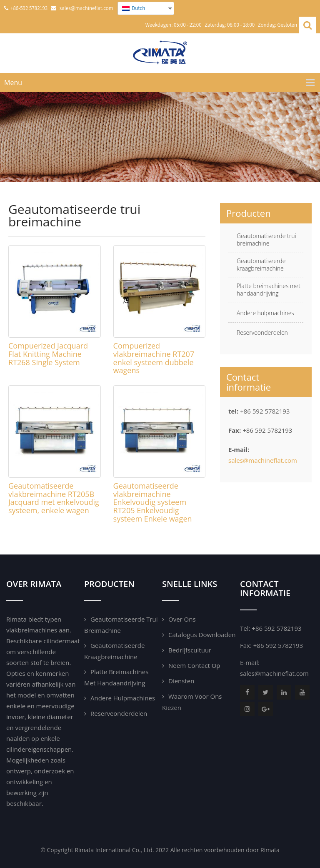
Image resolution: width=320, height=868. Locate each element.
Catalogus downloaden (202, 635)
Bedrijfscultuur (190, 650)
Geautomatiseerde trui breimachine (266, 240)
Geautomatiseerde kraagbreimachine (261, 265)
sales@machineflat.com (263, 460)
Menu (13, 83)
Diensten (181, 681)
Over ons (182, 619)
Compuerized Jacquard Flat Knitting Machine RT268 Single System (48, 354)
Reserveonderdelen (262, 333)
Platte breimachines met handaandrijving (269, 290)
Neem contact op (194, 665)
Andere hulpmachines (265, 313)
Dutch (134, 8)
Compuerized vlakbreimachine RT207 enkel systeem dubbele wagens (154, 358)
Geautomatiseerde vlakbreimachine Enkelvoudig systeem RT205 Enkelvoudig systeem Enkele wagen (153, 502)
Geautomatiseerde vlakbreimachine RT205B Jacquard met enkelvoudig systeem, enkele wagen (54, 498)
